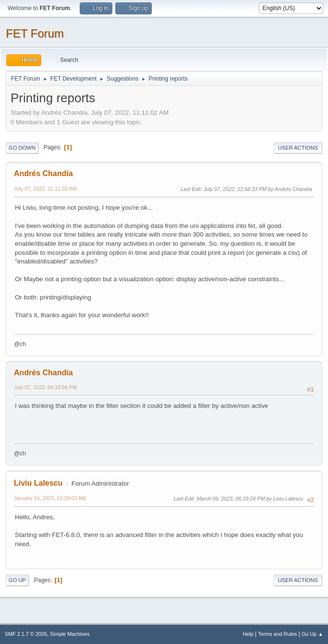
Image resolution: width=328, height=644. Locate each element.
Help (248, 634)
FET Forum (35, 33)
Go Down (22, 148)
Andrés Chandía (43, 173)
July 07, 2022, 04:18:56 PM (45, 387)
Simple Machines (70, 634)
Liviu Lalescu (38, 483)
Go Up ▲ (312, 634)
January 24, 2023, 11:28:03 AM (50, 498)
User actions (298, 148)
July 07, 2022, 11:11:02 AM (45, 189)
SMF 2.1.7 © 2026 (26, 634)
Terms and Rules (278, 634)
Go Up (17, 580)
